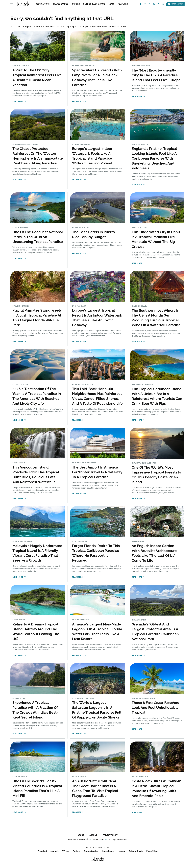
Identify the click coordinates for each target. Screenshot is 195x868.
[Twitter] (154, 4)
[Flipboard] (158, 4)
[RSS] (163, 4)
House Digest (108, 851)
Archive (93, 835)
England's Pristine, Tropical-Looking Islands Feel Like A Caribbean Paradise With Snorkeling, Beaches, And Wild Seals (155, 158)
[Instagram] (145, 4)
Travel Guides (61, 4)
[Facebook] (141, 4)
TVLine (66, 851)
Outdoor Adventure (94, 4)
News (111, 4)
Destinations (42, 4)
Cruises (76, 4)
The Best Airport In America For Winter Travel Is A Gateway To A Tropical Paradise (97, 472)
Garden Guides (91, 851)
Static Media (81, 840)
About (81, 835)
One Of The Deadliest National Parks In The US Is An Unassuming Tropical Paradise (38, 237)
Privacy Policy (110, 835)
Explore (76, 851)
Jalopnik (55, 851)
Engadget (42, 851)
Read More (18, 101)
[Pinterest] (149, 4)
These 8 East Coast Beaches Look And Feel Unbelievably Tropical (155, 708)
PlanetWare (152, 851)
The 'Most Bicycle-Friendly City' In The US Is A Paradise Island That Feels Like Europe (156, 75)
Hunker (121, 851)
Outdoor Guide (136, 851)
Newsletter (175, 4)
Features (123, 4)
